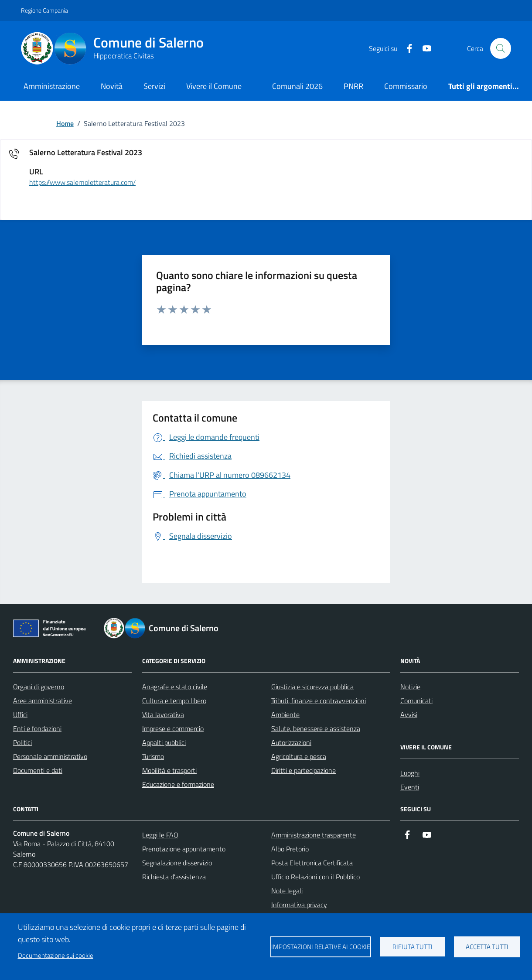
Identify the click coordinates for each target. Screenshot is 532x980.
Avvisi (409, 715)
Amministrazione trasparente (314, 835)
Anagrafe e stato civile (175, 687)
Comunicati (416, 701)
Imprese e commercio (173, 728)
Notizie (410, 687)
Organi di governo (39, 687)
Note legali (287, 891)
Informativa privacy (299, 905)
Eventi (410, 787)
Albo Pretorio (290, 849)
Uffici (20, 715)
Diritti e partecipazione (304, 770)
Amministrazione (52, 86)
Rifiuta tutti (413, 947)
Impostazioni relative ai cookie (321, 947)
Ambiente (285, 715)
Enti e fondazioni (37, 728)
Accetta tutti (487, 947)
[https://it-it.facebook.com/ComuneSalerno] (406, 49)
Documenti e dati (38, 770)
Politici (22, 742)
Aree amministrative (43, 701)
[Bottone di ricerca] (501, 48)
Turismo (153, 756)
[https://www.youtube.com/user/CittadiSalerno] (423, 49)
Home (65, 123)
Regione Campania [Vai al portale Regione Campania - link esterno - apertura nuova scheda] (44, 10)
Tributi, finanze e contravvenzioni (319, 701)
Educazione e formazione (178, 784)
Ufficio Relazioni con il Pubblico (315, 877)
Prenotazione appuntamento (184, 849)
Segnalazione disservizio (177, 863)
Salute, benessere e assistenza (316, 728)
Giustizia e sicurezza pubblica (312, 687)
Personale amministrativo (50, 756)
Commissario (406, 86)
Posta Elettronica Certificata (312, 863)
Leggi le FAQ (160, 835)
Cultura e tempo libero (174, 701)
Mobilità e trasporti (169, 770)
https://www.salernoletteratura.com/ (82, 183)
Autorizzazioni (291, 742)
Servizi (154, 86)
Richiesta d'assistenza (174, 877)
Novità (112, 86)
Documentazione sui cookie (56, 955)
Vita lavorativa (163, 715)
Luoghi (410, 773)
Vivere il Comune (214, 86)
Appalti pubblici (164, 742)
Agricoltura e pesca (299, 756)
